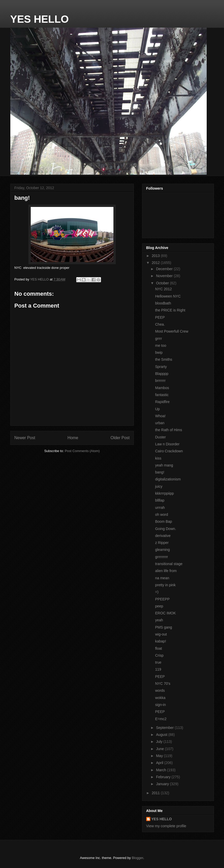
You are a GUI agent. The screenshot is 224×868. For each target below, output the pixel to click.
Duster (160, 437)
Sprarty (161, 367)
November (165, 276)
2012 (156, 263)
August (162, 735)
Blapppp (162, 374)
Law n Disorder (167, 444)
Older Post (120, 438)
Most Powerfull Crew (172, 331)
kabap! (160, 641)
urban (160, 423)
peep (159, 606)
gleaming (162, 550)
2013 (156, 256)
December (165, 269)
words (160, 690)
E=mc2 (161, 719)
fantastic (162, 395)
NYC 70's (163, 684)
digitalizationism (168, 479)
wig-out (161, 634)
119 (158, 669)
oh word (161, 515)
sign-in (160, 705)
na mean (162, 578)
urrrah (160, 508)
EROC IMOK (165, 613)
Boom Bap (163, 521)
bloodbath (163, 303)
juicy (159, 486)
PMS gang (163, 627)
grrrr (158, 339)
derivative (163, 536)
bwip (159, 352)
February (164, 777)
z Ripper (162, 543)
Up (157, 409)
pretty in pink (165, 585)
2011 (156, 793)
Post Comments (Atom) (82, 451)
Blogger (137, 858)
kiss (158, 458)
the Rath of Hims (168, 430)
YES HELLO (40, 19)
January (163, 784)
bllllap (160, 500)
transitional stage (169, 564)
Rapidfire (162, 402)
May (160, 756)
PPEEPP (162, 599)
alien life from (166, 571)
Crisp (159, 655)
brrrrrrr (160, 381)
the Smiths (164, 359)
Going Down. (165, 529)
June (160, 749)
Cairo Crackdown (169, 451)
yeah (159, 620)
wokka (160, 698)
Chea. (160, 324)
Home (73, 438)
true (158, 662)
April (160, 763)
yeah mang (164, 465)
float (158, 648)
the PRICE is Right (170, 310)
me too (161, 345)
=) (157, 592)
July (160, 742)
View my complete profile (166, 826)
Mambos (162, 388)
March (162, 770)
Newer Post (25, 438)
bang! (160, 472)
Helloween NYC (168, 296)
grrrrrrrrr (161, 557)
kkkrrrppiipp (164, 493)
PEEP (160, 317)
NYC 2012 (163, 289)
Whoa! (160, 416)
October (163, 283)
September (165, 728)
